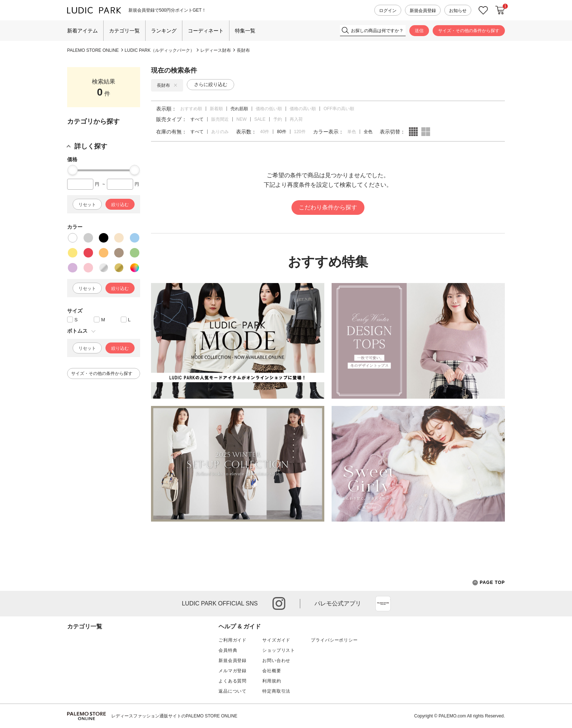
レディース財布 (216, 50)
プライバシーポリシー (334, 640)
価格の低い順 (269, 109)
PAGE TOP (489, 583)
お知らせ (458, 11)
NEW (241, 119)
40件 (265, 132)
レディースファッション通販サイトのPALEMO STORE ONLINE (174, 716)
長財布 (243, 50)
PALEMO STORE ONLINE (93, 50)
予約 (278, 119)
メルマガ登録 (233, 671)
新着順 (216, 109)
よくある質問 (233, 681)
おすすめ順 (191, 109)
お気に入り (483, 10)
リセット (87, 205)
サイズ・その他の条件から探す (469, 31)
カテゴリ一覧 (124, 31)
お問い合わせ (276, 661)
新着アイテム (82, 31)
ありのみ (220, 132)
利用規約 (272, 681)
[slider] (73, 170)
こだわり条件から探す (328, 207)
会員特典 (228, 650)
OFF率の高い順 (339, 109)
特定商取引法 (276, 691)
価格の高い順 (303, 109)
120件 (300, 132)
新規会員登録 (423, 11)
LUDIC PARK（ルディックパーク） (160, 50)
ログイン (388, 11)
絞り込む (120, 205)
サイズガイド (276, 640)
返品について (233, 691)
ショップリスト (279, 650)
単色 (352, 132)
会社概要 (272, 671)
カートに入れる (500, 10)
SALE (260, 119)
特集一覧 (245, 31)
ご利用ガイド (233, 640)
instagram (279, 603)
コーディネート (206, 31)
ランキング (164, 31)
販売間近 (220, 119)
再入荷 (296, 119)
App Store (383, 604)
